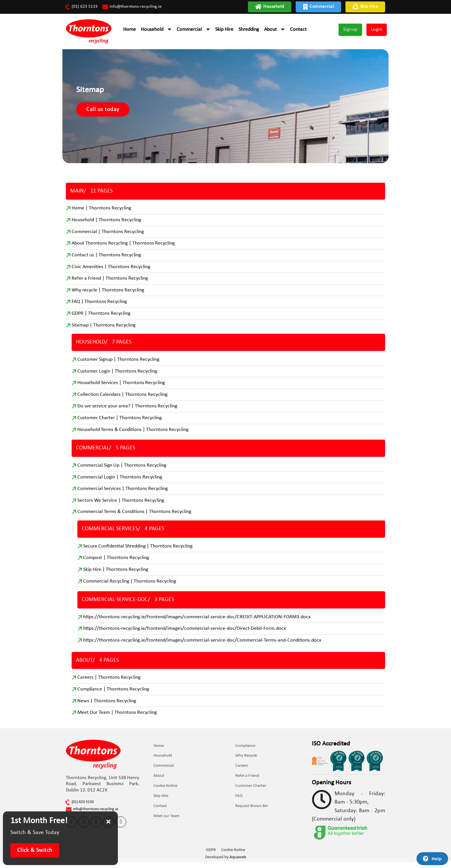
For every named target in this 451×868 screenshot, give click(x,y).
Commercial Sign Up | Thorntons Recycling (122, 470)
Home (129, 29)
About (270, 29)
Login (377, 30)
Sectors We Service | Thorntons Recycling (121, 505)
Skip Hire (365, 7)
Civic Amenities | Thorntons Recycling (111, 270)
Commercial (319, 7)
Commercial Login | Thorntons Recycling (120, 482)
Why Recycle (246, 763)
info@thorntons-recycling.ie (132, 7)
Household (270, 7)
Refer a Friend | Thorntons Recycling (110, 282)
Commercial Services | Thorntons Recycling (123, 494)
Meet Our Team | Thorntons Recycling (117, 719)
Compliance (246, 752)
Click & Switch (35, 850)
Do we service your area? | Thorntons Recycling (127, 410)
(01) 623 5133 (82, 7)
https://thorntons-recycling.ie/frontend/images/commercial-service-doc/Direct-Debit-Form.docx (185, 635)
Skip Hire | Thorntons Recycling (116, 575)
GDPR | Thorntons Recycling (101, 317)
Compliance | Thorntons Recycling (113, 696)
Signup (350, 30)
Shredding (249, 29)
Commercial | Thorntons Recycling (108, 234)
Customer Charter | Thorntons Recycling (120, 422)
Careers (242, 773)
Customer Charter (251, 793)
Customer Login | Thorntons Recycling (117, 375)
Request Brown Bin (252, 813)
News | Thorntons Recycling (107, 707)
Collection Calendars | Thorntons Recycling (122, 399)
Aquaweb (238, 864)
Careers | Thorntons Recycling (109, 684)
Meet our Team (167, 823)
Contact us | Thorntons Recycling (106, 258)
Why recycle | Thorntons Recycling (108, 293)
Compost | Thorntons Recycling (116, 563)
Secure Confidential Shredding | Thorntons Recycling (138, 551)
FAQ (239, 803)
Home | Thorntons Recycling (101, 211)
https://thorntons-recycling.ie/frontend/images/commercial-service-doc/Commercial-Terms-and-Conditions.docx (202, 646)
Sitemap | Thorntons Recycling (104, 329)
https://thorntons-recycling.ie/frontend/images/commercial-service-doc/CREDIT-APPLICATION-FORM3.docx (197, 623)
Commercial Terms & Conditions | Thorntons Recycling (134, 517)
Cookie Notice (166, 793)
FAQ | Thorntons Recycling (99, 305)
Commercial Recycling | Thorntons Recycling (130, 587)
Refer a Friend (248, 783)
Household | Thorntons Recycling (106, 223)
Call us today (107, 111)
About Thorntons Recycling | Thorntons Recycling (123, 246)
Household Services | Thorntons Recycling (121, 387)
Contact (298, 29)
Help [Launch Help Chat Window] (437, 859)
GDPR (211, 857)
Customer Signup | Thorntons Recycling (118, 363)
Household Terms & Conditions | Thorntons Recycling (133, 434)
